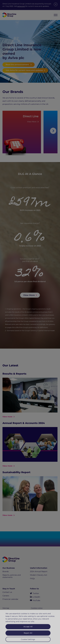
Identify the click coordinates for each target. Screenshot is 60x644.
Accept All (28, 628)
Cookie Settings (28, 640)
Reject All (28, 634)
